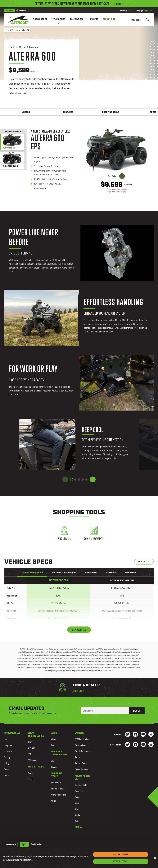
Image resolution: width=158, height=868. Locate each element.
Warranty (131, 572)
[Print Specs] (144, 562)
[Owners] (94, 20)
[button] (93, 479)
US (126, 10)
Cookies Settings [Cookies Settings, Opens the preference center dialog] (121, 858)
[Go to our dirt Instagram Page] (128, 745)
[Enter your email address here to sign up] (105, 711)
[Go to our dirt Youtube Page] (143, 745)
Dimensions (91, 572)
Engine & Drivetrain (32, 572)
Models (26, 112)
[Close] (155, 861)
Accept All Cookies (121, 865)
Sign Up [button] (137, 711)
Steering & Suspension (64, 572)
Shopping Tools (111, 112)
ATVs (12, 30)
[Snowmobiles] (40, 20)
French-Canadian (36, 844)
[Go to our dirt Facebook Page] (135, 745)
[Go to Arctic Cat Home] (18, 20)
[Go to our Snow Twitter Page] (128, 734)
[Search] (148, 20)
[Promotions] (109, 20)
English (144, 10)
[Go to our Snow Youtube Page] (143, 734)
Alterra (18, 30)
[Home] (6, 30)
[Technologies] (59, 20)
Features (68, 112)
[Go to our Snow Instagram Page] (151, 734)
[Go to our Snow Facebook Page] (135, 734)
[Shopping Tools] (78, 20)
